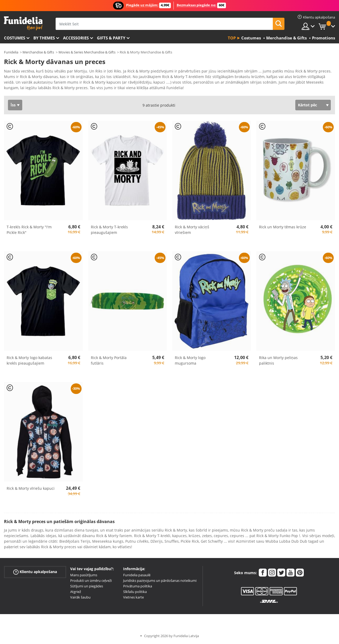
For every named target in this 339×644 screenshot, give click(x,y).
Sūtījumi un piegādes (87, 586)
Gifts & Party (111, 38)
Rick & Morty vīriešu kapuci (31, 488)
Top (232, 38)
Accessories (76, 38)
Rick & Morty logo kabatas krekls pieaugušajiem (29, 360)
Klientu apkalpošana (35, 572)
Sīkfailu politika (135, 592)
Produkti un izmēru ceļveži (91, 580)
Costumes (15, 38)
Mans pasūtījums (84, 575)
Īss (13, 105)
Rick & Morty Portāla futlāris (109, 360)
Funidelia (11, 52)
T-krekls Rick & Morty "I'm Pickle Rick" (29, 230)
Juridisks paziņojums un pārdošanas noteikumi (160, 580)
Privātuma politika (138, 586)
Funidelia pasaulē (137, 575)
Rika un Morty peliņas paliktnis (278, 360)
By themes (44, 38)
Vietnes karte (133, 597)
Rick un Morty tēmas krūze (283, 227)
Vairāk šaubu (80, 597)
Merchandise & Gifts (38, 52)
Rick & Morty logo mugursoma (190, 360)
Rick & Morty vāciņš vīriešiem (192, 230)
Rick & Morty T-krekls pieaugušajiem (109, 230)
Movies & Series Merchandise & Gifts (87, 52)
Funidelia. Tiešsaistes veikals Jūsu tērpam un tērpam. (23, 23)
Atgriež (76, 592)
